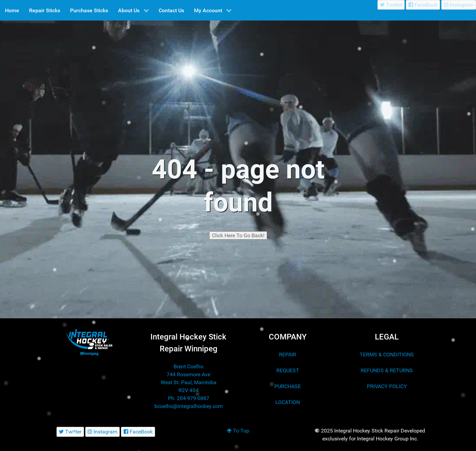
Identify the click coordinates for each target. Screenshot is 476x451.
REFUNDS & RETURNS (387, 370)
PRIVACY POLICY (387, 386)
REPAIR (288, 355)
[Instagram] (459, 5)
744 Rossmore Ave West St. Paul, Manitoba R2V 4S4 (189, 382)
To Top (238, 431)
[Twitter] (391, 5)
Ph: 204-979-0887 (189, 398)
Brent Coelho (188, 366)
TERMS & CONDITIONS (387, 355)
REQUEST (288, 370)
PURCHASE (288, 386)
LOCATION (288, 402)
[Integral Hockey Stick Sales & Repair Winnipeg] (89, 342)
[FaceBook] (423, 5)
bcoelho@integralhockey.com (189, 406)
